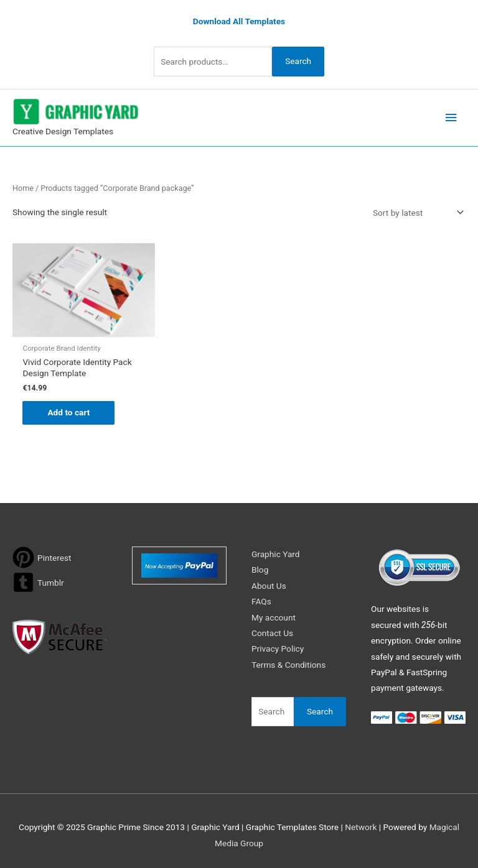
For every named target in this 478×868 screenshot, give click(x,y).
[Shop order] (416, 213)
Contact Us (272, 633)
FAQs (261, 601)
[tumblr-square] (38, 582)
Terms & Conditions (288, 665)
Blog (260, 570)
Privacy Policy (278, 649)
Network (361, 827)
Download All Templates (239, 21)
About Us (269, 586)
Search (298, 61)
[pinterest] (42, 557)
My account (274, 617)
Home (23, 188)
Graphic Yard (276, 554)
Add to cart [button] (68, 412)
